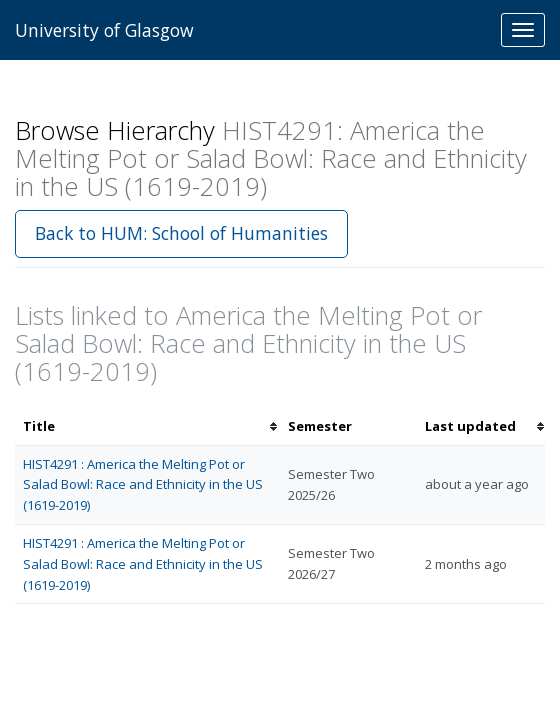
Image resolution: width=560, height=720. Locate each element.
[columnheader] (147, 426)
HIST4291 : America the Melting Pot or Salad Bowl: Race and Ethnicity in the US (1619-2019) (143, 485)
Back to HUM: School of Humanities (181, 233)
